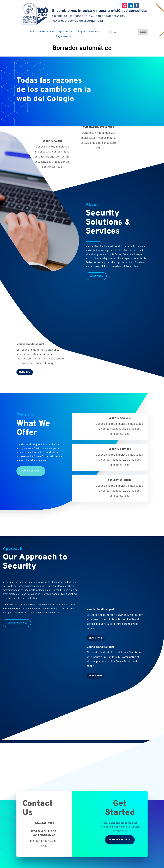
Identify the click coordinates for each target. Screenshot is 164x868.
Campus (81, 31)
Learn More (96, 276)
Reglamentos (64, 36)
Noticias (94, 31)
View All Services (31, 471)
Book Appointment (120, 840)
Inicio (32, 31)
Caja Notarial (65, 31)
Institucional (46, 31)
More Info (25, 372)
